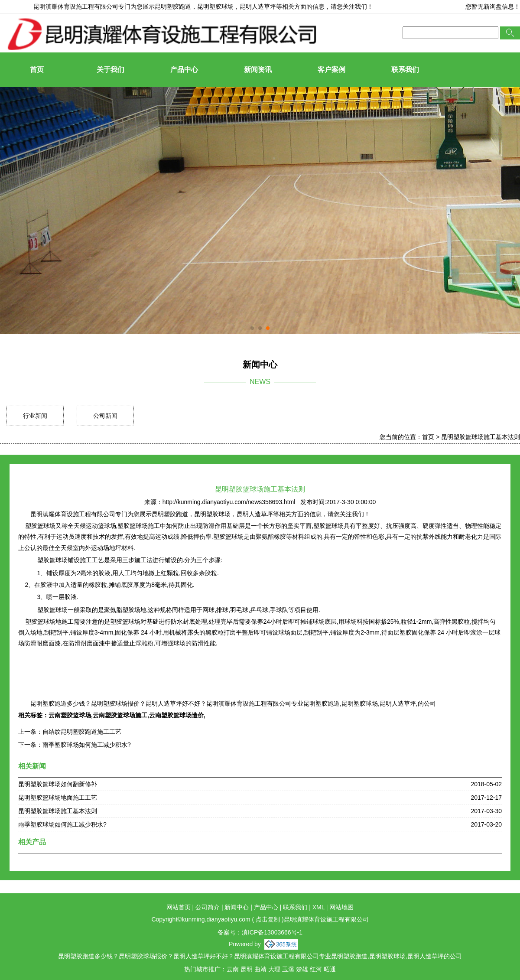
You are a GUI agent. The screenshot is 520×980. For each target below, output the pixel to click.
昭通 (330, 969)
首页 (37, 70)
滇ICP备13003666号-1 (272, 932)
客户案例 (331, 70)
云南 (233, 969)
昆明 (247, 969)
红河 (316, 969)
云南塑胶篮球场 (70, 715)
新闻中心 (237, 907)
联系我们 (405, 70)
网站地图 (341, 907)
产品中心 (184, 70)
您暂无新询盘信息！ (493, 7)
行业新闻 (35, 416)
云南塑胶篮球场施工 (120, 715)
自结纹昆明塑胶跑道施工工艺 (82, 732)
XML (318, 907)
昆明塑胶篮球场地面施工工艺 (58, 798)
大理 (274, 969)
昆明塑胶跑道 (173, 7)
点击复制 (268, 919)
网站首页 (179, 907)
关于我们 (110, 70)
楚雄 (302, 969)
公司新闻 (105, 416)
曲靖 (260, 969)
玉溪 (288, 969)
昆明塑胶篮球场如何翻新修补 (58, 784)
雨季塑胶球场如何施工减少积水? (87, 745)
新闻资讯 (258, 70)
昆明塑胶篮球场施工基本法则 (481, 437)
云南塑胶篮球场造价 (176, 715)
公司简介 (208, 907)
